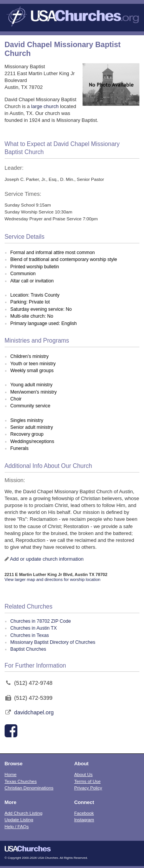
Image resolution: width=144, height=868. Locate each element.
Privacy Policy (88, 788)
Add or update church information (47, 559)
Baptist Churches (28, 649)
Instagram (84, 820)
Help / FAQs (17, 826)
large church (45, 106)
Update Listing (19, 820)
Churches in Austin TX (34, 628)
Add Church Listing (24, 813)
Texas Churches (21, 781)
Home (11, 774)
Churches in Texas (30, 635)
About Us (83, 774)
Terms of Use (87, 781)
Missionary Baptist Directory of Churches (53, 642)
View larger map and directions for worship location (53, 579)
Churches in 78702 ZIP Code (41, 621)
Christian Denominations (29, 788)
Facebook (84, 813)
